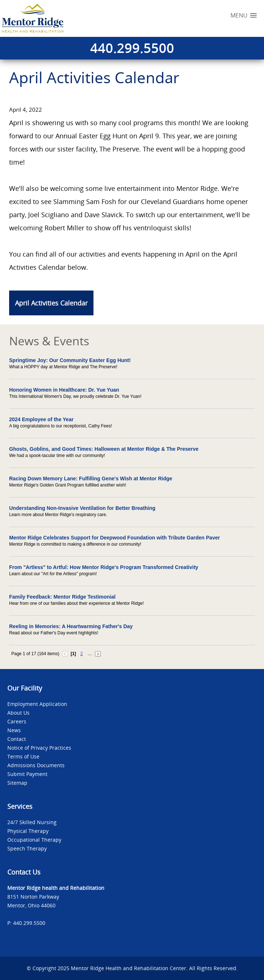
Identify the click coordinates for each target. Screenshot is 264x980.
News (14, 730)
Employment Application (37, 704)
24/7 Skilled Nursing (32, 822)
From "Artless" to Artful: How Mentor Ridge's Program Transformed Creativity (104, 567)
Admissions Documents (36, 765)
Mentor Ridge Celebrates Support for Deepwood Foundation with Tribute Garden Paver (114, 538)
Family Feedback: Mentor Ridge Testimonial (62, 597)
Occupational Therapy (34, 840)
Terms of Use (23, 756)
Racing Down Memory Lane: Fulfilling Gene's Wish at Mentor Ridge (91, 479)
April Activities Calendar (51, 303)
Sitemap (17, 783)
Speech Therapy (27, 848)
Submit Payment (27, 774)
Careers (17, 721)
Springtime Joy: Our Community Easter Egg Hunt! (70, 360)
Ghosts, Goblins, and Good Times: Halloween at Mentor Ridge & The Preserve (104, 449)
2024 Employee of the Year (41, 419)
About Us (18, 713)
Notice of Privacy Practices (39, 748)
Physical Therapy (28, 831)
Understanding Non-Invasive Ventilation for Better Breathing (82, 508)
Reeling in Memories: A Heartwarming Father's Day (71, 626)
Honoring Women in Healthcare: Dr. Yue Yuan (64, 390)
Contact (17, 739)
